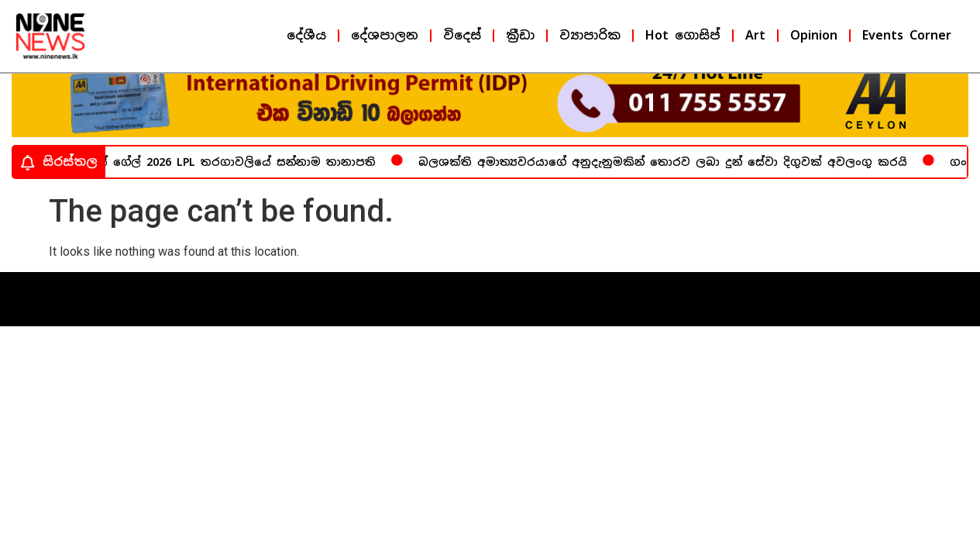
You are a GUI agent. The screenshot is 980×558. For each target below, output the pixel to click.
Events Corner (907, 35)
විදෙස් (462, 35)
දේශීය (306, 35)
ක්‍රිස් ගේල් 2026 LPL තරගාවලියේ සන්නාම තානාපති (234, 174)
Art (755, 35)
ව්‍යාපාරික (590, 35)
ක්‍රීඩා (520, 35)
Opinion (814, 35)
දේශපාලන (385, 35)
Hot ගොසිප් (683, 35)
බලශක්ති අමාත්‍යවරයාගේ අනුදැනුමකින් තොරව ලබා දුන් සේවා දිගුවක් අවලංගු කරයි (665, 174)
